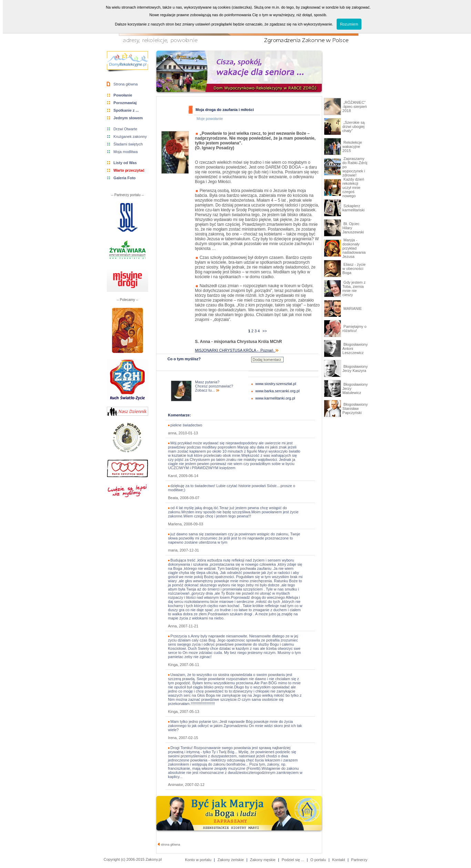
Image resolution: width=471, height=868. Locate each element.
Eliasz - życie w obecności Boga (354, 269)
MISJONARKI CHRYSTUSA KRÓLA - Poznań (237, 350)
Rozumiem (349, 24)
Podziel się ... (293, 860)
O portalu (318, 860)
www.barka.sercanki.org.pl (277, 391)
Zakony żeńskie (231, 860)
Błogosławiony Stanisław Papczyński (355, 408)
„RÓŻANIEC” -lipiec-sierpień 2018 (355, 107)
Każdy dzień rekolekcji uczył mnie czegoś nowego (353, 188)
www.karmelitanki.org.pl (275, 398)
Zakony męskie (263, 860)
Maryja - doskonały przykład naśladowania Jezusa (354, 248)
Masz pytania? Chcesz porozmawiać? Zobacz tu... (214, 386)
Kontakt (339, 860)
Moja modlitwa (125, 152)
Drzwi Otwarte (125, 129)
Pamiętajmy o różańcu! (355, 329)
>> (264, 331)
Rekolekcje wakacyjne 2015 (352, 147)
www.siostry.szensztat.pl (276, 384)
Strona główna (125, 84)
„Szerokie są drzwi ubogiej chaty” (354, 127)
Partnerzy (359, 860)
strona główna (169, 845)
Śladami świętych (128, 144)
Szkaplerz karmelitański (354, 208)
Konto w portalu (198, 860)
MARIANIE (352, 309)
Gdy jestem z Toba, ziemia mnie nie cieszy (354, 289)
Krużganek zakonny (130, 137)
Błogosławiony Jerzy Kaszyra (355, 369)
